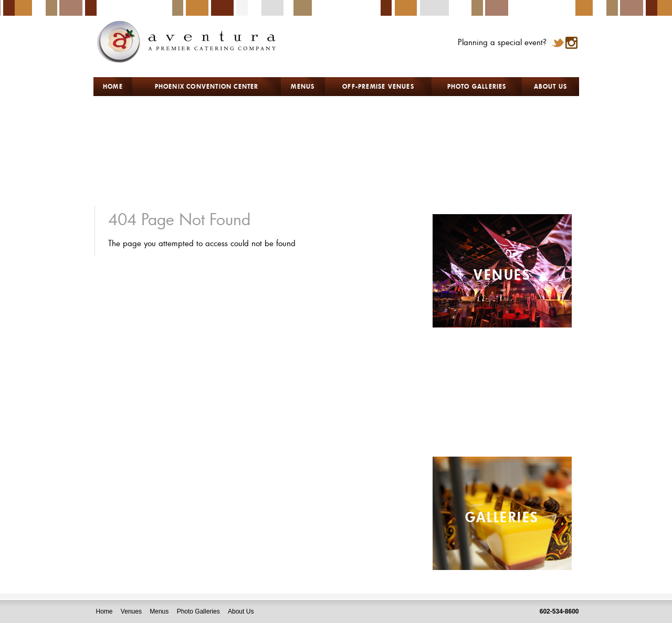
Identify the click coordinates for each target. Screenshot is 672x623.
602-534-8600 (559, 611)
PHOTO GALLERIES (477, 86)
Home (104, 611)
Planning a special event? (502, 42)
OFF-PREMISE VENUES (378, 86)
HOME (113, 86)
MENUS (303, 86)
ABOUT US (551, 86)
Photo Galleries (198, 611)
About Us (241, 611)
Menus (159, 611)
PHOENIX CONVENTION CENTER (207, 86)
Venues (131, 611)
